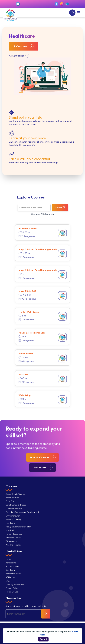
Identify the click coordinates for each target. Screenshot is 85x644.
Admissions (11, 566)
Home (8, 563)
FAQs (8, 585)
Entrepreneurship (14, 519)
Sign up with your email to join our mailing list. (26, 610)
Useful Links (14, 555)
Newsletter (14, 602)
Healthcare (10, 527)
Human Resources (14, 538)
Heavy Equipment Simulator (18, 530)
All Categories (19, 56)
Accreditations (12, 570)
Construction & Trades (16, 509)
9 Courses (24, 46)
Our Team (10, 574)
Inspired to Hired (13, 577)
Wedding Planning (14, 549)
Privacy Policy (12, 592)
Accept (43, 639)
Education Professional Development (22, 516)
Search (60, 208)
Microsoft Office (13, 541)
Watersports (11, 545)
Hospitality (11, 534)
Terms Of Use (12, 595)
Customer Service (14, 512)
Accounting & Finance (15, 498)
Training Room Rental (15, 588)
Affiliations (10, 581)
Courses (11, 490)
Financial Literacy (13, 523)
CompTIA (10, 505)
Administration (12, 501)
